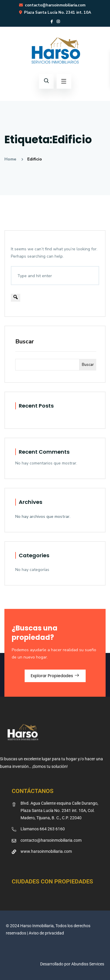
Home (11, 159)
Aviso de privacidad (46, 933)
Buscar (25, 341)
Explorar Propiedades (55, 676)
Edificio (35, 159)
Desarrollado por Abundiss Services (72, 964)
